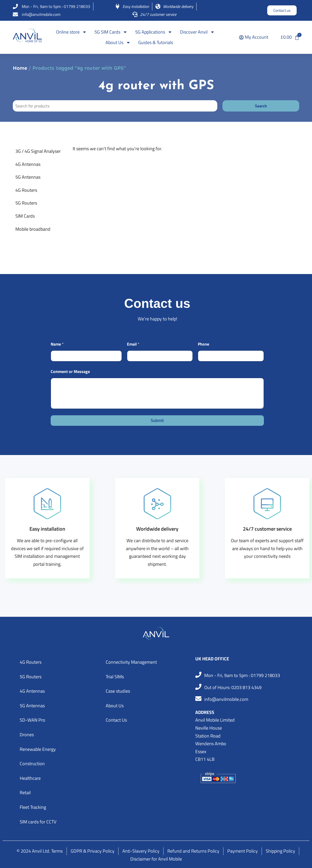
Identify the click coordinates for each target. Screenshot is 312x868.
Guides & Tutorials (156, 42)
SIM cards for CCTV (38, 822)
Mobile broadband (33, 229)
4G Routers (26, 190)
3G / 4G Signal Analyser (38, 151)
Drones (27, 735)
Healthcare (30, 778)
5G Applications (154, 32)
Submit (157, 420)
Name (57, 344)
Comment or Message (70, 372)
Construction (32, 764)
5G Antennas (28, 177)
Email (133, 344)
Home (20, 68)
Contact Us (116, 720)
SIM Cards (25, 216)
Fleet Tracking (33, 807)
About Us (118, 43)
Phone (203, 344)
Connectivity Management (131, 662)
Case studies (118, 691)
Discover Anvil (197, 32)
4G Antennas (28, 164)
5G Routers (26, 203)
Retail (25, 793)
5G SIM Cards (111, 32)
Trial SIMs (115, 677)
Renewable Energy (38, 749)
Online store (71, 32)
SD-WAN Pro (33, 720)
